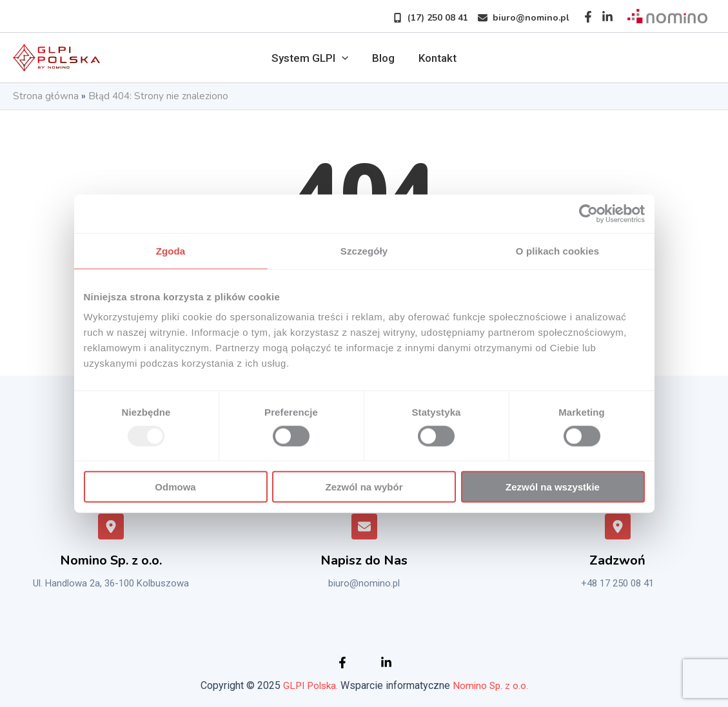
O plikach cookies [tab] (557, 250)
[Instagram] (607, 17)
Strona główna (46, 97)
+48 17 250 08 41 (617, 583)
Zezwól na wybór (364, 487)
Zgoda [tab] (171, 250)
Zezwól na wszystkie (553, 487)
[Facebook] (588, 17)
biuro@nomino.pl (364, 583)
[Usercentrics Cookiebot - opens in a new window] (588, 213)
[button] (426, 18)
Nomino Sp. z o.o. (492, 685)
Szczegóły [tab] (364, 250)
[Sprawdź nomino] (667, 16)
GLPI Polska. (309, 685)
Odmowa (175, 487)
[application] (344, 58)
